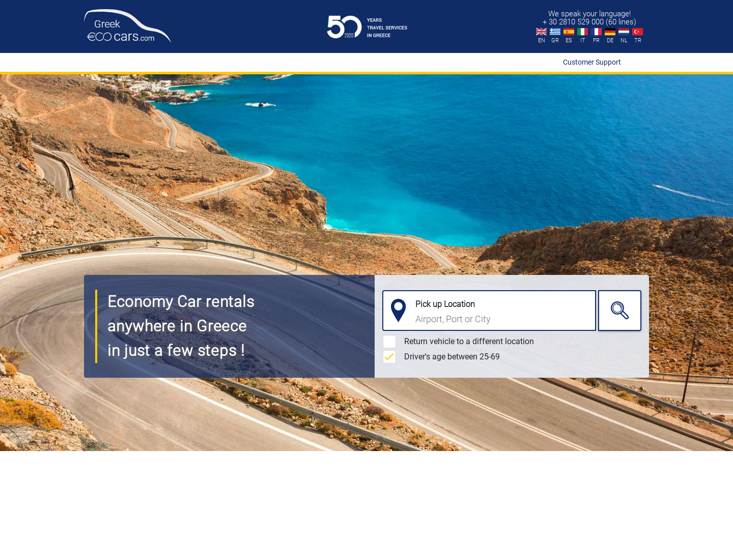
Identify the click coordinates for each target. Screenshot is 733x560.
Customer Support (592, 62)
